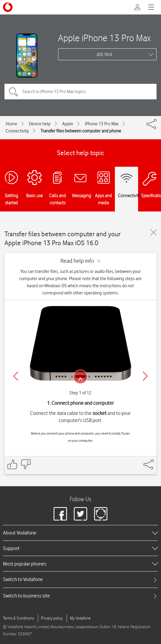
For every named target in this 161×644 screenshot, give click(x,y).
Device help (40, 124)
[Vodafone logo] (8, 7)
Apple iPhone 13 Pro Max (104, 38)
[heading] (80, 533)
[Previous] (16, 376)
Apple (68, 124)
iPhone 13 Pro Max (102, 124)
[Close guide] (154, 232)
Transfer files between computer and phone (81, 131)
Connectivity (17, 131)
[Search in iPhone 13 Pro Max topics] (80, 92)
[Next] (145, 376)
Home (11, 124)
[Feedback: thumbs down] (26, 464)
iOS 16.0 (104, 55)
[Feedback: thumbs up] (12, 464)
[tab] (80, 579)
